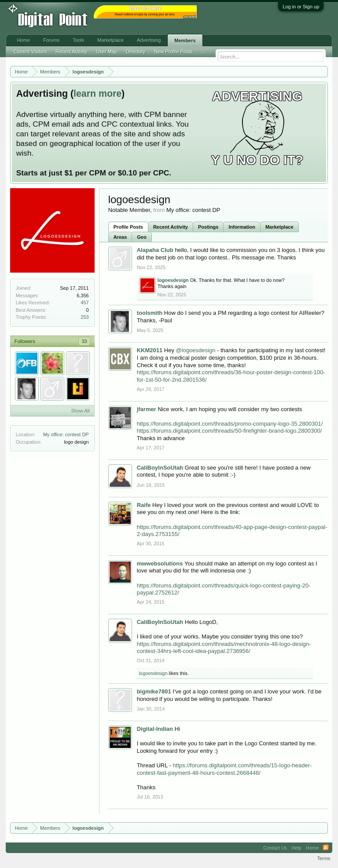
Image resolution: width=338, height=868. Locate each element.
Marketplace (279, 227)
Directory (136, 51)
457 (84, 303)
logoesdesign (153, 673)
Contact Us (275, 848)
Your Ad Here (190, 17)
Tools (78, 40)
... (203, 51)
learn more (97, 94)
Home (24, 40)
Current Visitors (30, 51)
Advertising (149, 40)
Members (185, 40)
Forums (51, 40)
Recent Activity (171, 227)
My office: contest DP (66, 434)
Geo (141, 237)
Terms (323, 858)
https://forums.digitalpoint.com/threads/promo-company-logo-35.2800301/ (230, 424)
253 (84, 317)
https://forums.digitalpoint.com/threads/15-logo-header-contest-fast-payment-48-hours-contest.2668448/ (224, 769)
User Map (107, 51)
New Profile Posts (173, 51)
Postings (208, 227)
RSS (326, 848)
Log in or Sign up (301, 7)
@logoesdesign (196, 350)
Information (242, 227)
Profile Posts (128, 227)
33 (84, 341)
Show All (80, 411)
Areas (120, 237)
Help (296, 848)
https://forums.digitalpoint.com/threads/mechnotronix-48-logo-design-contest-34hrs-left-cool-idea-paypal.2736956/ (224, 648)
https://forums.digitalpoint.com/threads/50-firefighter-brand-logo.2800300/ (230, 431)
